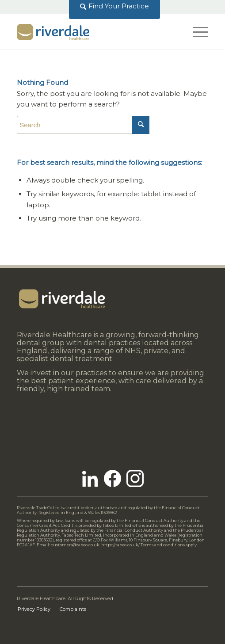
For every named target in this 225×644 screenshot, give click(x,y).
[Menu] (196, 31)
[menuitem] (115, 6)
